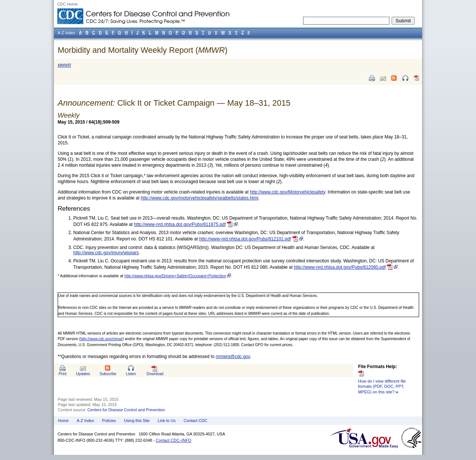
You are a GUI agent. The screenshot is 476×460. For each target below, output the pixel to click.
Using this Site (137, 421)
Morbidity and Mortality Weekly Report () (143, 50)
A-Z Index (85, 421)
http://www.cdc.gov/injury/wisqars (106, 253)
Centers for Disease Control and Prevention (126, 410)
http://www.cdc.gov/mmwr (101, 339)
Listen (131, 374)
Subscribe (108, 374)
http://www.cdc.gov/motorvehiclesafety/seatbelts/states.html (199, 198)
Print (63, 374)
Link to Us (167, 421)
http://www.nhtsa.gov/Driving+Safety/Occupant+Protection (176, 276)
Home (63, 421)
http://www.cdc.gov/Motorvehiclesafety (288, 192)
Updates (83, 374)
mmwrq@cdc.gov (233, 357)
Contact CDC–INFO (173, 440)
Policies (109, 421)
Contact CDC (196, 421)
